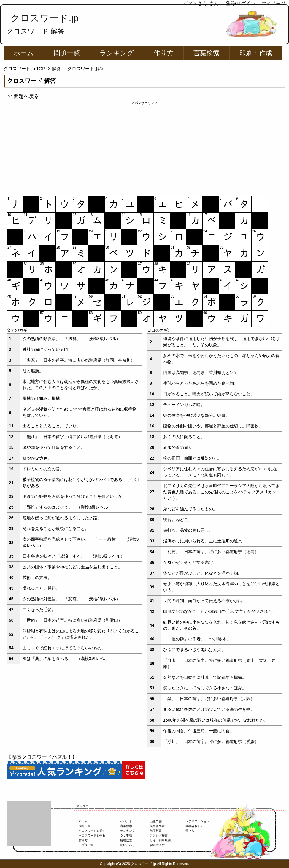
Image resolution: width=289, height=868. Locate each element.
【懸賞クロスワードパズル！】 (42, 757)
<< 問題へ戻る (23, 96)
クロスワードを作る (92, 835)
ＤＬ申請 (126, 835)
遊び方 (190, 831)
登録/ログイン (240, 3)
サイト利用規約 (160, 840)
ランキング (117, 53)
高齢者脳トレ (194, 826)
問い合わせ (128, 845)
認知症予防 (157, 845)
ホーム (24, 53)
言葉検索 (207, 53)
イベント (126, 821)
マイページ (274, 3)
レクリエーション (197, 821)
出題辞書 (156, 821)
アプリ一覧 (86, 845)
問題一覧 (67, 53)
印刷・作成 (256, 53)
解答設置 (126, 840)
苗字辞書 (156, 831)
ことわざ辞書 (159, 835)
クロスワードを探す (92, 831)
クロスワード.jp (44, 18)
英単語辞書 (157, 826)
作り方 (164, 53)
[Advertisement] (144, 147)
